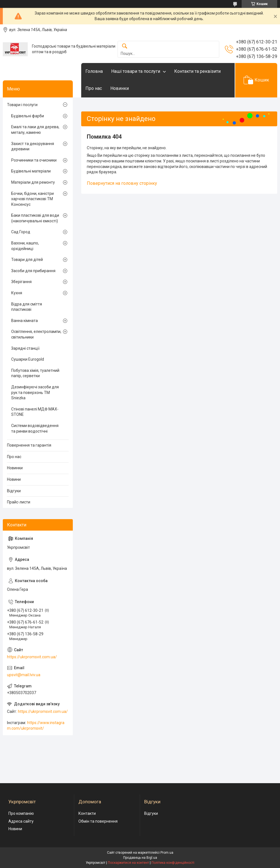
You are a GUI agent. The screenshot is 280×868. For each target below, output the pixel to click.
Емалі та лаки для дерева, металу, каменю (35, 130)
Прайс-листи (19, 502)
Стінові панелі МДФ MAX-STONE (35, 412)
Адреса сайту (21, 821)
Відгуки (14, 491)
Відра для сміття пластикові (27, 307)
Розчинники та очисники (34, 160)
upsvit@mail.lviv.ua (24, 675)
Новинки (120, 88)
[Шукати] (125, 46)
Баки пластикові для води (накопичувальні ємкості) (35, 218)
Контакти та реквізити (197, 71)
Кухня (17, 293)
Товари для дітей (27, 260)
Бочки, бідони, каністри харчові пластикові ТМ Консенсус (32, 199)
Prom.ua (167, 853)
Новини (14, 479)
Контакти (87, 813)
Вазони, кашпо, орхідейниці (25, 246)
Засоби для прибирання (33, 271)
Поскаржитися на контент (128, 863)
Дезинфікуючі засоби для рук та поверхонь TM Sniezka (35, 392)
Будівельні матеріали (31, 171)
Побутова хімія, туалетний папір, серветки (35, 373)
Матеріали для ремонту (33, 182)
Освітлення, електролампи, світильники (36, 334)
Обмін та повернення (98, 821)
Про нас (94, 88)
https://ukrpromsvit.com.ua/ (32, 657)
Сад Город (21, 232)
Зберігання (21, 282)
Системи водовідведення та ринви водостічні (35, 428)
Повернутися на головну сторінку (122, 183)
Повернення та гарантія (29, 445)
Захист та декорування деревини (33, 146)
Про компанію (21, 813)
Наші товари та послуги (136, 71)
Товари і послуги (22, 105)
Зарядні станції (25, 348)
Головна (94, 71)
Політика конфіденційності (173, 863)
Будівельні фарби (28, 116)
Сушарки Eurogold (28, 359)
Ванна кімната (25, 321)
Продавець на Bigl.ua (140, 858)
